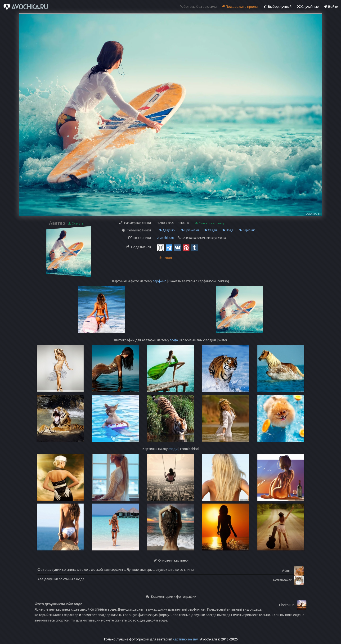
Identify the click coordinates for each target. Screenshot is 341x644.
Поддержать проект (240, 7)
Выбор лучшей (278, 7)
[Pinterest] (186, 248)
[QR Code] (161, 248)
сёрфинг (159, 281)
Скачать (76, 223)
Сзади (211, 230)
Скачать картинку (210, 223)
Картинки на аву (185, 639)
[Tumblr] (195, 248)
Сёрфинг (247, 230)
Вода (228, 230)
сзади (173, 449)
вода (174, 340)
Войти (331, 7)
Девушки (167, 230)
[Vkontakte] (178, 248)
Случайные (308, 7)
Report (166, 258)
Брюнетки (190, 230)
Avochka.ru (166, 238)
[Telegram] (169, 248)
